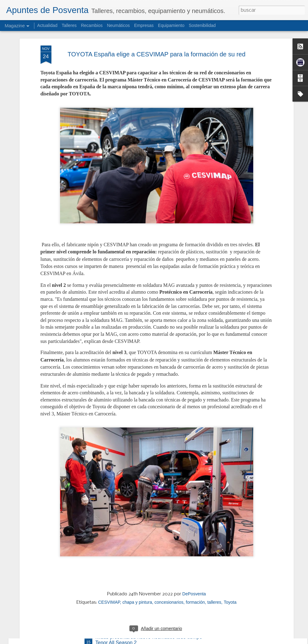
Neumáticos (118, 25)
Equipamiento (171, 25)
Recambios (92, 25)
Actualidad (47, 25)
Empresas (144, 25)
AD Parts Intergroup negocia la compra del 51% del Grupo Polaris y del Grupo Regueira (152, 569)
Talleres (69, 25)
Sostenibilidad (202, 25)
